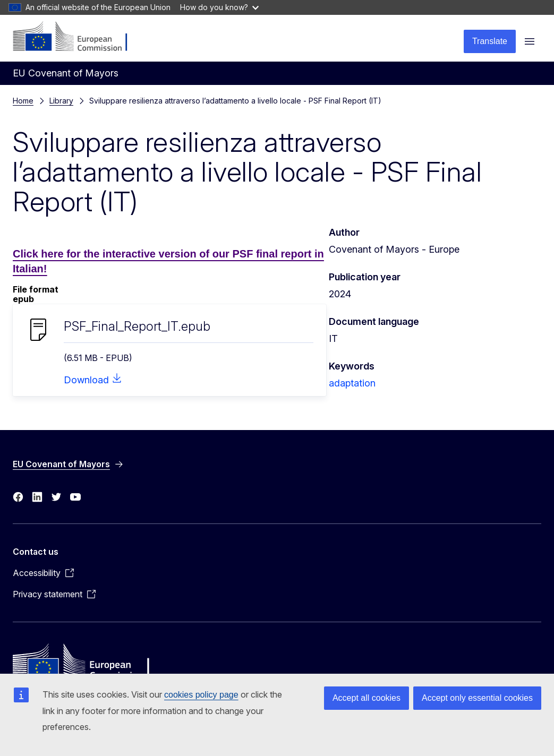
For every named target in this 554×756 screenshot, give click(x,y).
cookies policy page (201, 695)
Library (61, 101)
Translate (490, 41)
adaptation (352, 383)
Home (23, 101)
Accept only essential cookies (477, 698)
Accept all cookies (367, 698)
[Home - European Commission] (77, 37)
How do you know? (219, 7)
